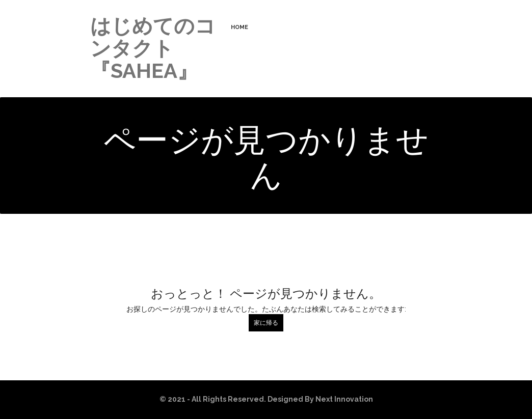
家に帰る (266, 323)
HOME (240, 27)
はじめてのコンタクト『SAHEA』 (153, 48)
